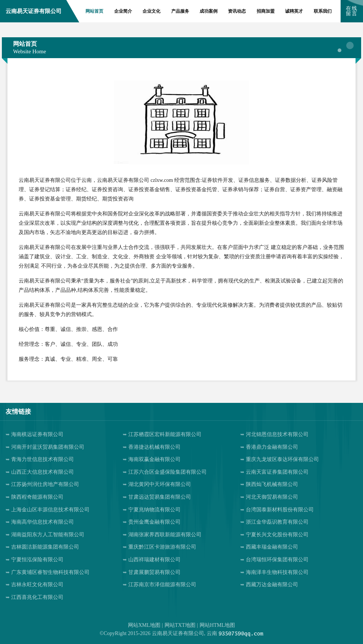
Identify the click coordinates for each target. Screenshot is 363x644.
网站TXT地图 (180, 625)
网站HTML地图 (218, 625)
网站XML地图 (144, 625)
